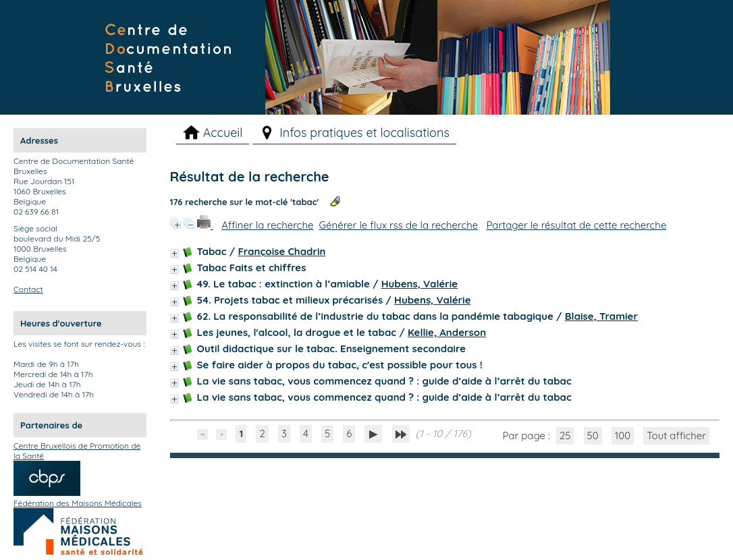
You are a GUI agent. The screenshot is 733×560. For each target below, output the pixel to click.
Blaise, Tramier (601, 316)
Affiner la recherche (267, 225)
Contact (28, 289)
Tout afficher (676, 436)
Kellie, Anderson (447, 332)
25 (565, 436)
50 (593, 436)
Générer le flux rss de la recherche (399, 225)
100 (623, 436)
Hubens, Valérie (419, 284)
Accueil (223, 133)
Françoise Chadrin (281, 251)
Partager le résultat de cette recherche (576, 225)
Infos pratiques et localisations (364, 133)
